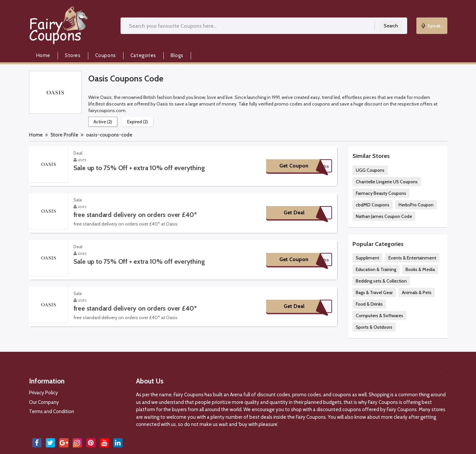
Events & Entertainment (412, 258)
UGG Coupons (370, 170)
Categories (143, 55)
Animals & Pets (417, 292)
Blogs (177, 55)
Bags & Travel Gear (374, 292)
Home (43, 55)
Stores (73, 55)
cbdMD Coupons (373, 205)
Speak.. (432, 26)
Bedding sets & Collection (381, 281)
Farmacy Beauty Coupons (381, 193)
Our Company (44, 402)
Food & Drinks (369, 304)
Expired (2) (138, 122)
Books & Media (420, 269)
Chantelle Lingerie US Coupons (387, 182)
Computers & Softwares (379, 316)
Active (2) (103, 122)
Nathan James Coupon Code (384, 216)
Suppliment (367, 258)
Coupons (106, 55)
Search (391, 26)
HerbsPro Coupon (416, 205)
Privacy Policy (43, 393)
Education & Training (376, 269)
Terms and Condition (52, 411)
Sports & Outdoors (374, 327)
